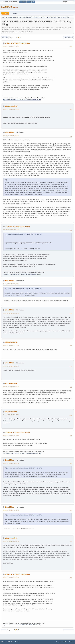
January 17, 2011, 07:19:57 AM (11, 46)
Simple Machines (15, 642)
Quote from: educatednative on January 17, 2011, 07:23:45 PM (24, 468)
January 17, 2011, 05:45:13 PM (11, 230)
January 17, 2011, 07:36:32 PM (11, 463)
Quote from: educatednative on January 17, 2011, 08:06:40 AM (24, 235)
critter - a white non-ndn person (18, 43)
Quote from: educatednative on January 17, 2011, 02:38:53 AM (24, 289)
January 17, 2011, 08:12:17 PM (11, 541)
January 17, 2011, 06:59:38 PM (11, 313)
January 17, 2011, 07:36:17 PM (11, 435)
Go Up (4, 630)
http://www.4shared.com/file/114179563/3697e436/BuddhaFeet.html (22, 100)
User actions (68, 37)
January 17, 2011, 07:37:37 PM (11, 510)
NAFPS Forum (9, 7)
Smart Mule (9, 132)
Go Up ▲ (72, 642)
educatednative (11, 106)
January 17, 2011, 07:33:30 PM (11, 415)
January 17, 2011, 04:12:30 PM (11, 136)
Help (58, 642)
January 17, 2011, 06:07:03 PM (11, 284)
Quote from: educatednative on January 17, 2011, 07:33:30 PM (24, 515)
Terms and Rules (64, 642)
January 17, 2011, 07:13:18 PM (11, 366)
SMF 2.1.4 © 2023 (6, 642)
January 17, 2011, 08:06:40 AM (11, 109)
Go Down (5, 37)
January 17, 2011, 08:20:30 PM (11, 577)
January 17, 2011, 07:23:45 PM (11, 387)
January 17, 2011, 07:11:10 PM (11, 345)
